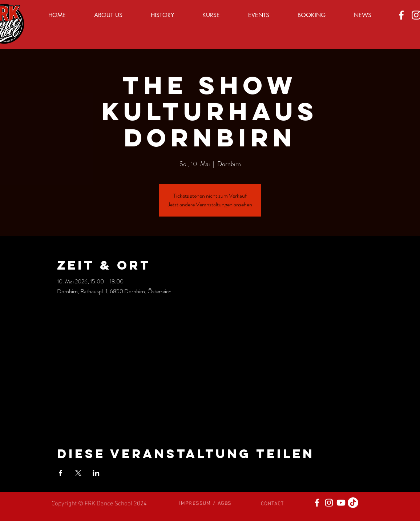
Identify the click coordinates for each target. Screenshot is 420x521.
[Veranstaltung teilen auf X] (78, 473)
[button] (205, 502)
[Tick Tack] (353, 503)
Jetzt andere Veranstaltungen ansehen (210, 204)
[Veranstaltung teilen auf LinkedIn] (96, 473)
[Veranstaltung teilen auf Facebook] (60, 473)
